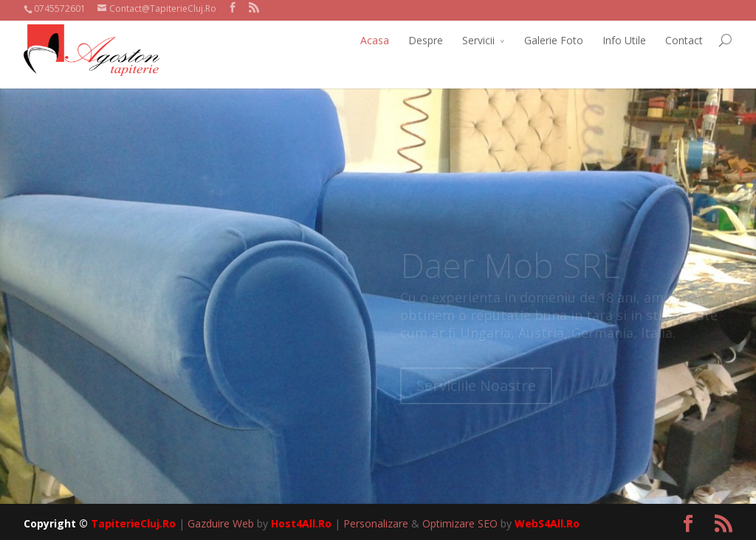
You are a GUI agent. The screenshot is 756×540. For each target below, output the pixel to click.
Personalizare (376, 523)
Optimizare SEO (460, 523)
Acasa (375, 40)
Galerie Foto (554, 40)
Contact (684, 40)
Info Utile (624, 40)
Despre (426, 40)
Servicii (478, 40)
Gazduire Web (221, 523)
